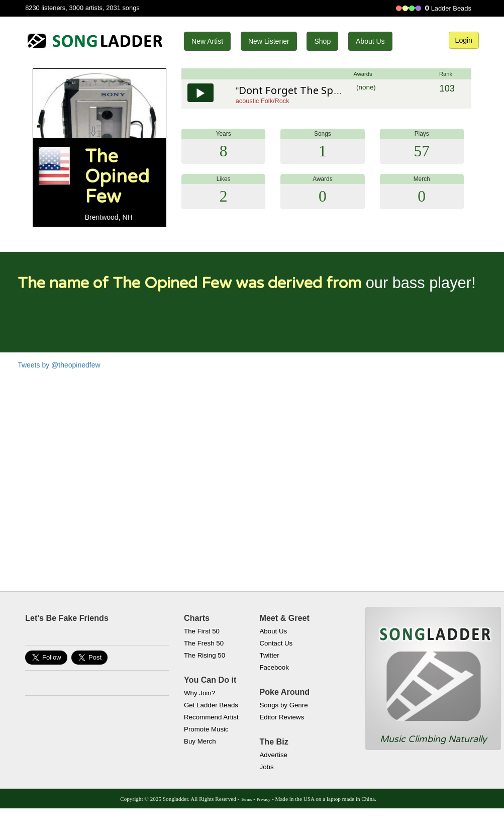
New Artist (207, 41)
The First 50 (202, 631)
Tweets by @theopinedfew (59, 365)
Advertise (274, 755)
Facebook (274, 667)
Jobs (267, 767)
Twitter (270, 655)
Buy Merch (200, 741)
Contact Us (276, 643)
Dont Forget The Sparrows (303, 90)
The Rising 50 (205, 655)
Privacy (264, 799)
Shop (322, 41)
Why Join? (199, 693)
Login (464, 40)
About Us (370, 41)
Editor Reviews (282, 717)
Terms (246, 799)
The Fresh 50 (204, 643)
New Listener (269, 41)
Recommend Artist (211, 717)
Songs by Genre (284, 705)
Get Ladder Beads (211, 705)
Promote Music (206, 729)
